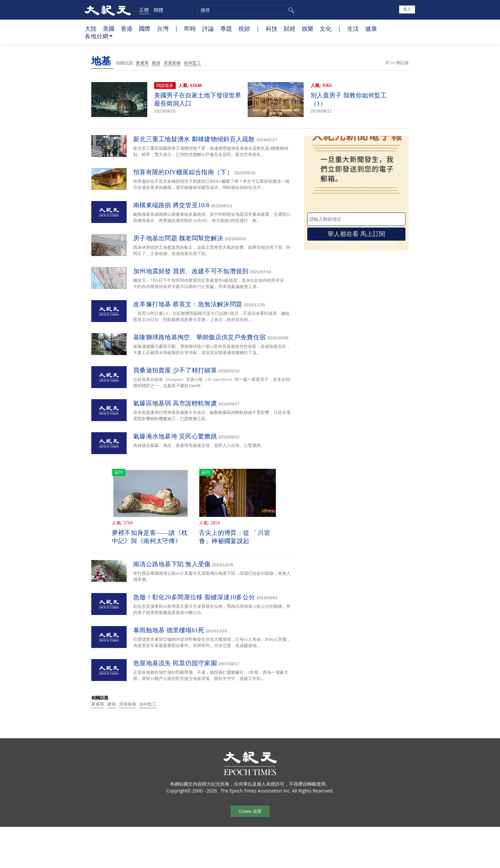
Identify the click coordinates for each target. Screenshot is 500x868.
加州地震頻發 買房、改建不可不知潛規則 (191, 271)
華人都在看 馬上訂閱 (356, 234)
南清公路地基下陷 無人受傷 (172, 564)
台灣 (163, 28)
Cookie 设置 (250, 811)
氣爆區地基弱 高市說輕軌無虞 (175, 403)
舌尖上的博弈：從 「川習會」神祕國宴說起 (234, 537)
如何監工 (192, 63)
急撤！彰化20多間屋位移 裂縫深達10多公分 (194, 597)
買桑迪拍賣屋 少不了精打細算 (175, 370)
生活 (353, 28)
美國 (109, 28)
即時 (190, 28)
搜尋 (290, 10)
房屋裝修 (172, 63)
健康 (371, 28)
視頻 (244, 28)
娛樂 (308, 28)
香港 (127, 28)
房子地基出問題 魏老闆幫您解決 (178, 238)
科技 (272, 28)
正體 (144, 10)
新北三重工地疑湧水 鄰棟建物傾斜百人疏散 (194, 139)
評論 (208, 28)
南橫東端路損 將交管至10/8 (171, 205)
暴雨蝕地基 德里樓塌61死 (169, 630)
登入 (407, 9)
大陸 (91, 28)
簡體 (158, 10)
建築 (156, 63)
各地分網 (99, 39)
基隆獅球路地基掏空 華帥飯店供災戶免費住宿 (199, 337)
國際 (145, 28)
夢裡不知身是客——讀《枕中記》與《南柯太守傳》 (150, 537)
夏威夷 (142, 63)
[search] (247, 10)
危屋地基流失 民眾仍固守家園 (175, 663)
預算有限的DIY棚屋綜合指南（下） (183, 172)
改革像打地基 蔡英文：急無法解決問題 (188, 304)
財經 (290, 28)
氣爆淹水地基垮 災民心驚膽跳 (175, 436)
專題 (226, 28)
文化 (326, 28)
